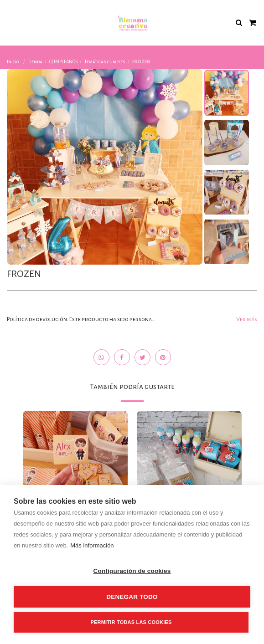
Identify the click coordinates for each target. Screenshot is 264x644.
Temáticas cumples (105, 62)
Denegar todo (132, 597)
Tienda (35, 62)
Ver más (247, 319)
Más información (92, 545)
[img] (75, 463)
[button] (10, 22)
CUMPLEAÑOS (63, 62)
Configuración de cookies (132, 571)
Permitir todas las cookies (131, 622)
